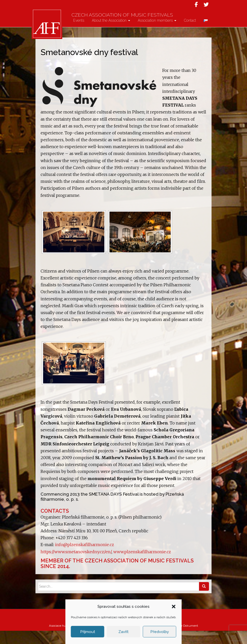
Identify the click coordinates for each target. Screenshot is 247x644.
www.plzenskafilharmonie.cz (142, 565)
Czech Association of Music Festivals (131, 19)
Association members (157, 34)
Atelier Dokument (186, 639)
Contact (190, 34)
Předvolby (160, 632)
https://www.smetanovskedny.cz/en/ (76, 565)
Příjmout (88, 632)
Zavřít (123, 632)
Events (79, 34)
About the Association (111, 34)
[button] (174, 607)
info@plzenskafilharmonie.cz (85, 558)
